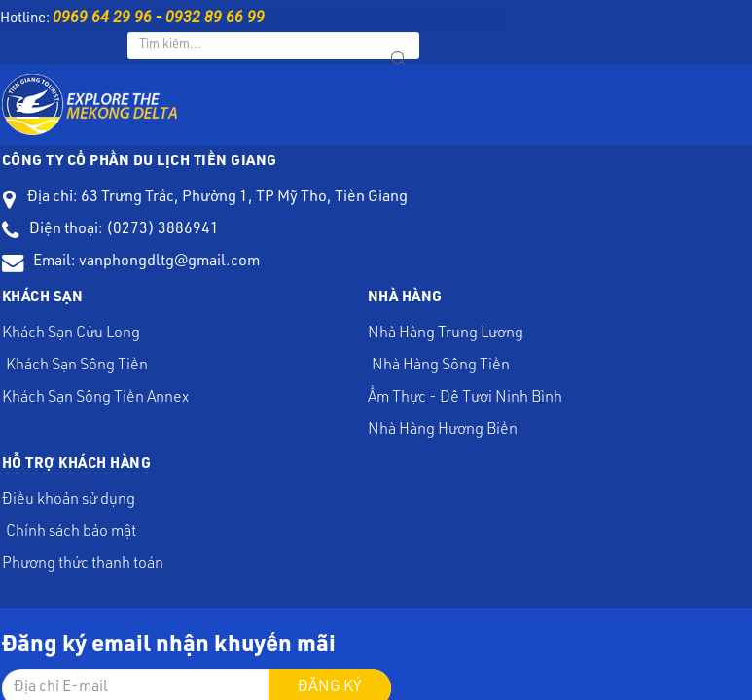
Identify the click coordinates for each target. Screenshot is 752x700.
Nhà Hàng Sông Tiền (519, 182)
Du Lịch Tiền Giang (383, 447)
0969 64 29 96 (102, 17)
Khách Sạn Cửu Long (310, 182)
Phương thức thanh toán (728, 203)
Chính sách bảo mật (677, 203)
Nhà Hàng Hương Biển (468, 213)
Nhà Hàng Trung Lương (468, 182)
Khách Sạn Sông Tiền (360, 182)
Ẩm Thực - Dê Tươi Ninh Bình (570, 182)
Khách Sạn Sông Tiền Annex (411, 182)
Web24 (530, 447)
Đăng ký (437, 351)
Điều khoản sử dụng (627, 203)
